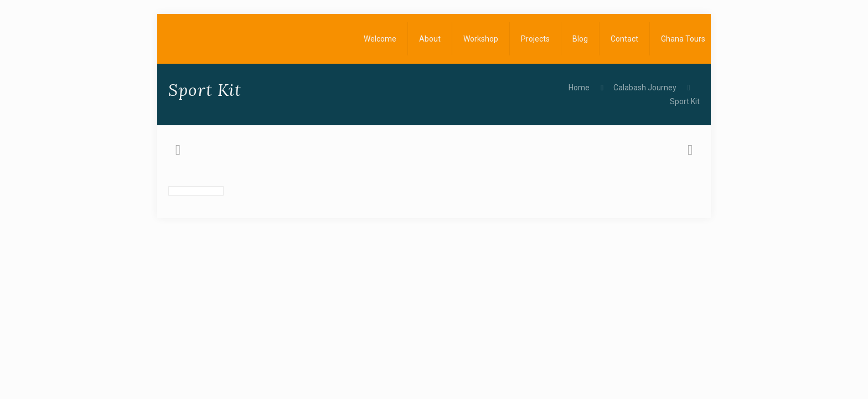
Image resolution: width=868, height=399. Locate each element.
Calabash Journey (645, 88)
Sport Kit (685, 101)
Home (579, 88)
